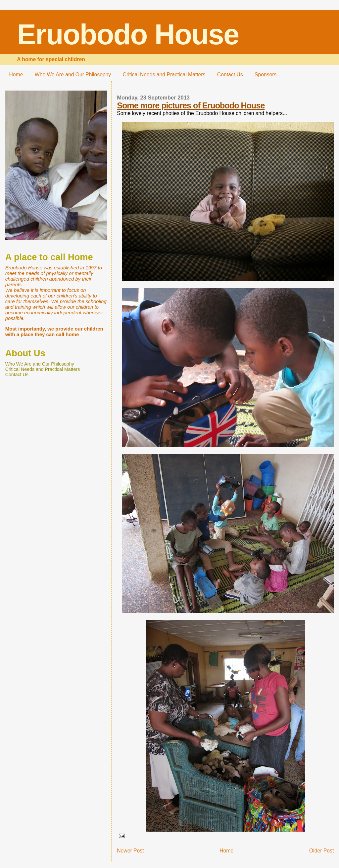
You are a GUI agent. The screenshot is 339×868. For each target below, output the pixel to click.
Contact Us (230, 75)
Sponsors (266, 75)
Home (16, 75)
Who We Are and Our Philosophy (73, 75)
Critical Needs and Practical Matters (164, 75)
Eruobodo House (128, 34)
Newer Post (130, 851)
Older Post (321, 851)
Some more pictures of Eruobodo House (191, 105)
